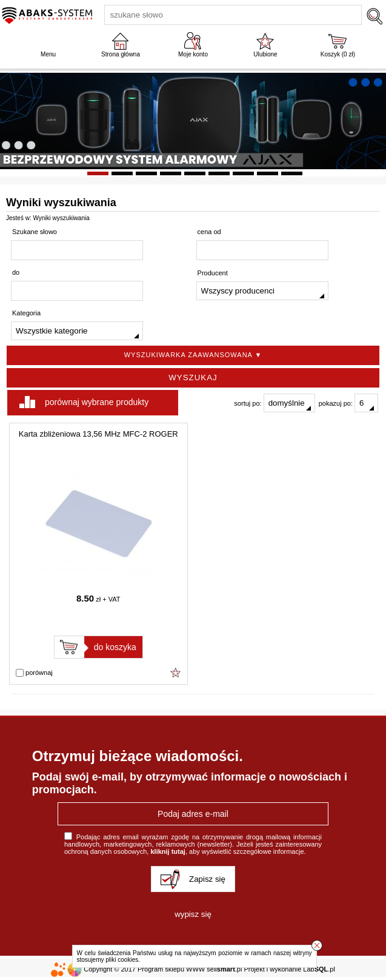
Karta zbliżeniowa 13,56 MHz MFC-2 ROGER (98, 434)
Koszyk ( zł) (338, 54)
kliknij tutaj (168, 851)
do (16, 272)
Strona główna (121, 54)
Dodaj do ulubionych (176, 673)
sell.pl (224, 969)
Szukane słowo (35, 232)
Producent (213, 273)
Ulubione (265, 54)
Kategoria (26, 313)
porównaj (34, 673)
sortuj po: (274, 403)
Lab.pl (319, 969)
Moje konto (193, 54)
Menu (48, 54)
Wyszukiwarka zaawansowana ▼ (193, 355)
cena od (209, 232)
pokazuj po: (348, 403)
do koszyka (115, 647)
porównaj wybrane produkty (97, 402)
